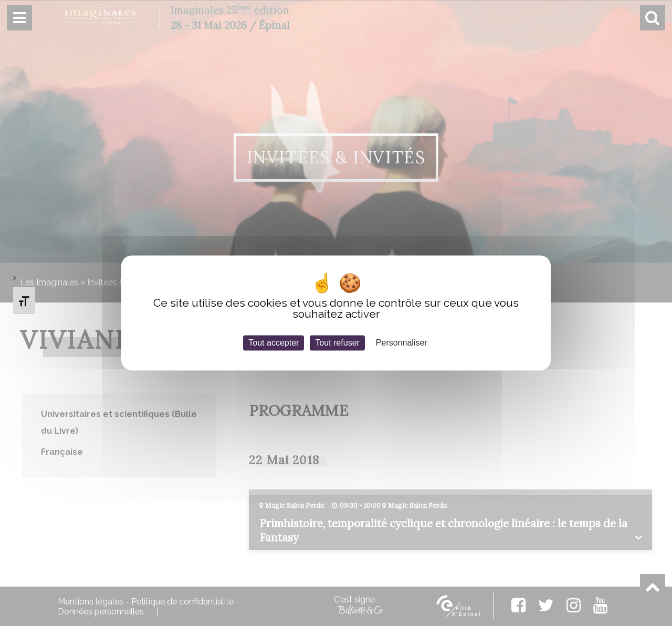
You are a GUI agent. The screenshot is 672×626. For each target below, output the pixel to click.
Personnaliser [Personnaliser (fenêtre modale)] (402, 343)
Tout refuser (337, 343)
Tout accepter (274, 343)
